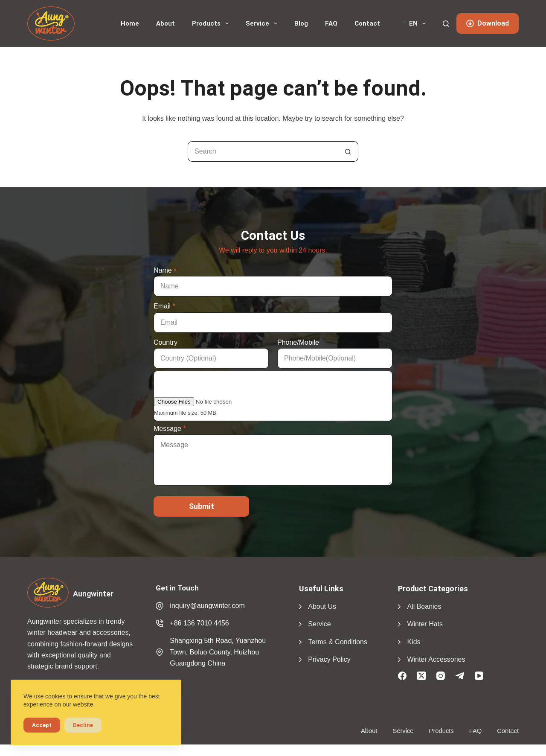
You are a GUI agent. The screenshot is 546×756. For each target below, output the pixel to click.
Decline (83, 725)
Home (130, 23)
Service (263, 23)
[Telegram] (460, 676)
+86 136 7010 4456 (199, 623)
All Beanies (424, 606)
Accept (42, 725)
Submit (202, 506)
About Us (322, 606)
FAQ (331, 23)
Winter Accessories (436, 659)
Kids (414, 642)
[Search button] (348, 151)
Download (488, 23)
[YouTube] (479, 676)
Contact (367, 23)
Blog (301, 23)
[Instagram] (441, 676)
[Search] (446, 24)
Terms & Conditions (338, 642)
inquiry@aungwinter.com (207, 606)
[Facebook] (402, 676)
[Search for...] (263, 151)
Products (212, 23)
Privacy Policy (329, 659)
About (166, 23)
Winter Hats (425, 624)
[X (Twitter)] (421, 676)
